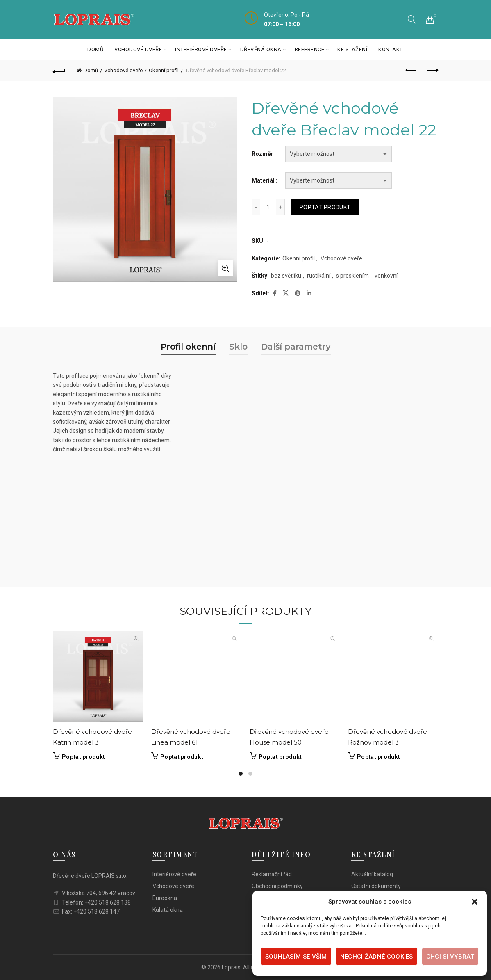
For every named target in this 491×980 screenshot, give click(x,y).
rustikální (319, 276)
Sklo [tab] (238, 347)
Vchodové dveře (138, 49)
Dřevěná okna (261, 49)
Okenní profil (164, 70)
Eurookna (165, 898)
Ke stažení (352, 49)
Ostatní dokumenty (376, 886)
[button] (475, 902)
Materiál (263, 180)
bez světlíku (286, 276)
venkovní (386, 276)
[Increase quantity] (281, 207)
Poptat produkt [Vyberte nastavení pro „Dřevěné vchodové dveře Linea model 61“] (182, 757)
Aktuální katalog (372, 874)
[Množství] (268, 207)
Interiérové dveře (201, 49)
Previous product (412, 70)
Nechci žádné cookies (377, 957)
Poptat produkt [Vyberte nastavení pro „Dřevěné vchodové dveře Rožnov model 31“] (378, 757)
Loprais (231, 967)
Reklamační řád (272, 874)
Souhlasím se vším (296, 957)
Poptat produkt (325, 207)
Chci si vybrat (450, 957)
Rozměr (263, 154)
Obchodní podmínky (277, 886)
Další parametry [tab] (296, 347)
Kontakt (391, 49)
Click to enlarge (225, 268)
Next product (432, 70)
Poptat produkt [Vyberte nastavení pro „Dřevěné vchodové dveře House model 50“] (280, 757)
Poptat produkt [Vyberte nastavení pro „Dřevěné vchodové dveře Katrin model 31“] (83, 757)
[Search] (412, 19)
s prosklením (352, 276)
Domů (95, 49)
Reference (310, 49)
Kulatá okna (168, 910)
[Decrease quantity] (256, 207)
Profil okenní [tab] (188, 347)
